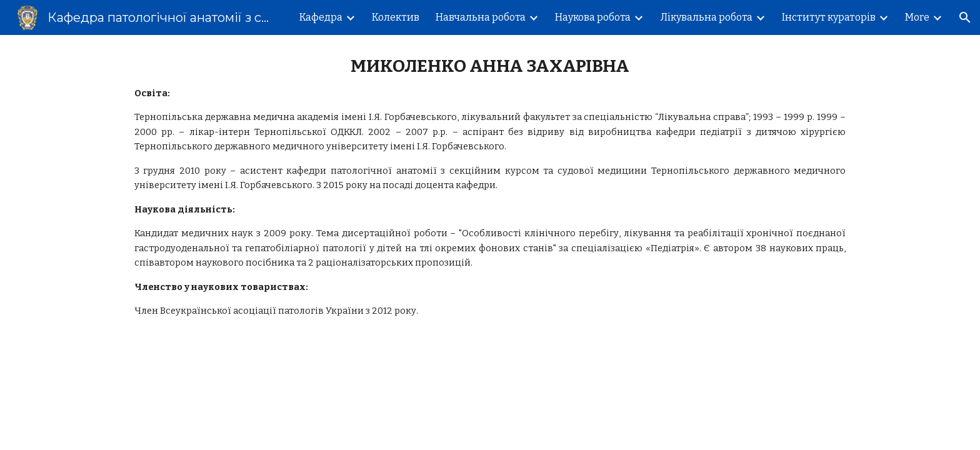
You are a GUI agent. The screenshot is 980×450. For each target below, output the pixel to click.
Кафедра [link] (321, 17)
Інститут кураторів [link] (829, 17)
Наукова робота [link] (593, 17)
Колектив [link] (396, 17)
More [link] (917, 17)
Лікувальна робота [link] (706, 17)
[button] (965, 17)
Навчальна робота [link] (481, 17)
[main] (490, 187)
